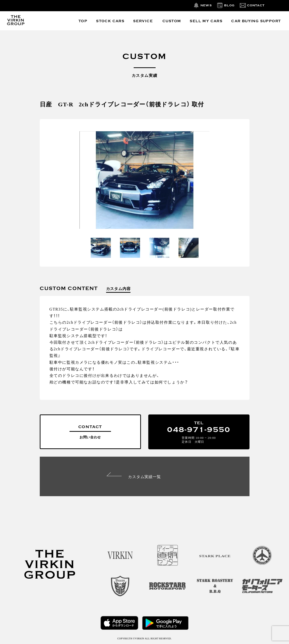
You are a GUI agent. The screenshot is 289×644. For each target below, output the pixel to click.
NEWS (206, 5)
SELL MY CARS (206, 21)
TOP (83, 21)
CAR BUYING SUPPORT (256, 21)
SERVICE (143, 21)
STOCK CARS (110, 21)
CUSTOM (172, 21)
